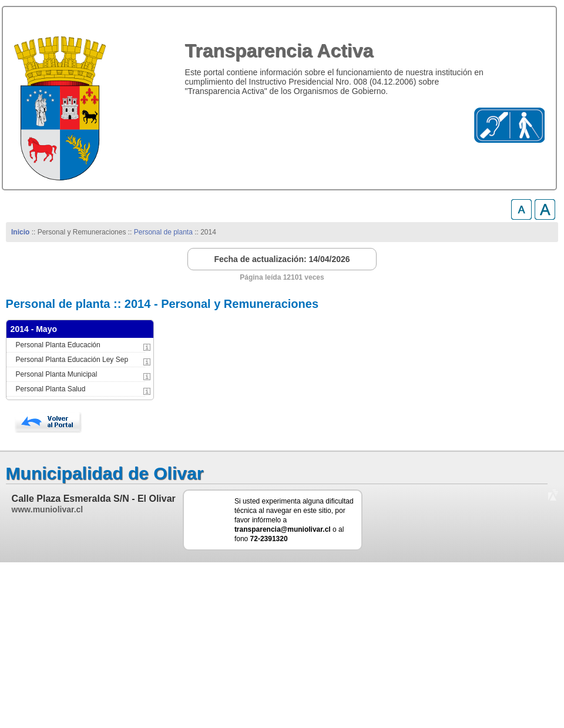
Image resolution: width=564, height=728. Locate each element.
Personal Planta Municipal (57, 374)
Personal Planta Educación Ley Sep (72, 360)
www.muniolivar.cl (48, 509)
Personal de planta (163, 232)
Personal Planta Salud (51, 389)
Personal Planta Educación (58, 345)
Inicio (20, 232)
